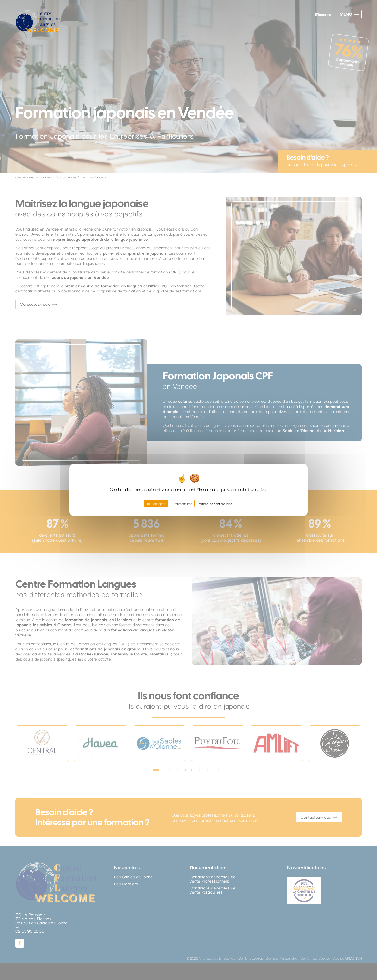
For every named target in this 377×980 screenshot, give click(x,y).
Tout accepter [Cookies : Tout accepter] (156, 503)
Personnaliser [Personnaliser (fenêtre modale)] (183, 503)
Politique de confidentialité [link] (215, 503)
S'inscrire (323, 15)
